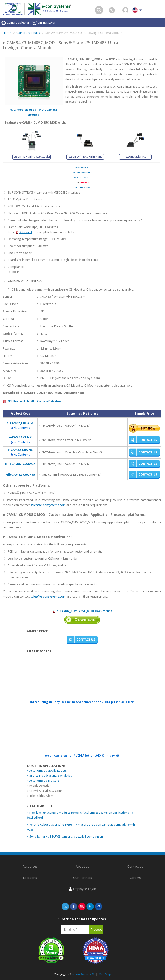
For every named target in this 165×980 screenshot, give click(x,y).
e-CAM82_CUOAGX (20, 423)
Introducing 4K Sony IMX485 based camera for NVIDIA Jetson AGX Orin (82, 702)
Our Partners (82, 878)
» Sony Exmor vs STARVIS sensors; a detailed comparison (65, 837)
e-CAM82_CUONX (20, 450)
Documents (82, 183)
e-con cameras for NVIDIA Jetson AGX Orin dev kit (82, 756)
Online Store (44, 23)
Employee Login (82, 889)
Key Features (82, 168)
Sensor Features (82, 173)
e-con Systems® (83, 974)
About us (82, 867)
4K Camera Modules (23, 110)
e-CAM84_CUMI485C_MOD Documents (82, 611)
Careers (135, 878)
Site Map (105, 974)
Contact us (135, 867)
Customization (82, 188)
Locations (30, 878)
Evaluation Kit (82, 178)
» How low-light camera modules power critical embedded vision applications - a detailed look (80, 815)
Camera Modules (28, 33)
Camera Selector (15, 23)
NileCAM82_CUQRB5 (20, 475)
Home (7, 33)
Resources (30, 867)
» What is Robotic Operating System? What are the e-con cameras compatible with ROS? (81, 827)
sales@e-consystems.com (48, 505)
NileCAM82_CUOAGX (20, 464)
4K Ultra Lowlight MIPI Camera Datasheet (32, 402)
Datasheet (24, 232)
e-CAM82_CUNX (20, 437)
